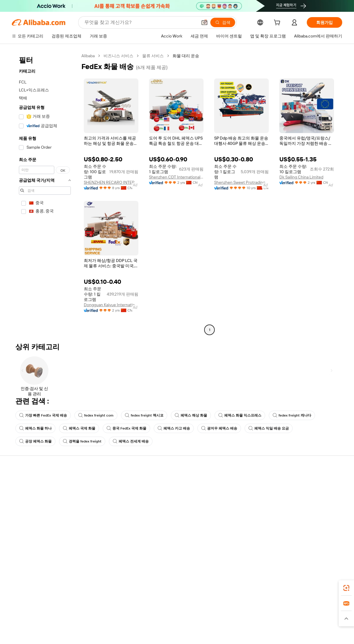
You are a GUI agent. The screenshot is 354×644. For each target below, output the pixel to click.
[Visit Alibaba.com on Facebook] (286, 540)
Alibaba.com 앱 (188, 586)
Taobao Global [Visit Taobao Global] (209, 612)
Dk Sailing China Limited (301, 177)
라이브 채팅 (23, 494)
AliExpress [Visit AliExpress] (85, 612)
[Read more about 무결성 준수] (266, 621)
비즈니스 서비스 (118, 56)
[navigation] (45, 194)
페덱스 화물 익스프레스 (240, 415)
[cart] (278, 23)
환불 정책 (88, 494)
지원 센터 (21, 483)
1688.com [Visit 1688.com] (108, 612)
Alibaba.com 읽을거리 (167, 516)
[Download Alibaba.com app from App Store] (279, 586)
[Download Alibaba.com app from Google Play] (322, 586)
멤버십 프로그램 (162, 494)
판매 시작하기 (228, 483)
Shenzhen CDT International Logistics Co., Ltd (176, 177)
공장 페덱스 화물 (35, 441)
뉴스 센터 (292, 505)
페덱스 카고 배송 (174, 428)
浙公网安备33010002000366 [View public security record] (261, 633)
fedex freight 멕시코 (144, 415)
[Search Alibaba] (140, 22)
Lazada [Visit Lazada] (185, 612)
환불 (16, 516)
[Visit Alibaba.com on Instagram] (312, 540)
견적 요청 (156, 483)
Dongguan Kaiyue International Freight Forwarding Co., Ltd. (111, 305)
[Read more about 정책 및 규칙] (88, 621)
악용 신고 (21, 527)
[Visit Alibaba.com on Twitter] (304, 540)
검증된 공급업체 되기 (235, 505)
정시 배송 (88, 505)
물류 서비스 (153, 56)
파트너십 (224, 516)
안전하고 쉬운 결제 (97, 483)
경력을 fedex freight (82, 441)
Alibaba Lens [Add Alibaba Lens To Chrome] (44, 586)
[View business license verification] (228, 633)
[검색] (223, 22)
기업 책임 (292, 494)
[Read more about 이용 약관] (242, 621)
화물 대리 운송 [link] (186, 56)
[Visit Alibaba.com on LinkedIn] (295, 540)
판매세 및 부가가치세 (167, 505)
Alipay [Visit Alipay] (168, 612)
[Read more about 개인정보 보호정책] (212, 621)
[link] (346, 588)
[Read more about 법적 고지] (112, 621)
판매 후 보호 (91, 516)
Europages (271, 612)
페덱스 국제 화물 (79, 428)
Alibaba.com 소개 (299, 483)
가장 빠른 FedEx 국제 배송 (43, 415)
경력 (287, 516)
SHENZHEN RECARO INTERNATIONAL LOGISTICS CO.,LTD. (111, 182)
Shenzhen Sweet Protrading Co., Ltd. (241, 182)
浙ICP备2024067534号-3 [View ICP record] (320, 633)
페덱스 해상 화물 (191, 415)
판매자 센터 (226, 494)
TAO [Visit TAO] (231, 612)
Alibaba (88, 56)
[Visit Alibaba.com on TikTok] (330, 540)
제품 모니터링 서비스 (99, 527)
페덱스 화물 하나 (35, 428)
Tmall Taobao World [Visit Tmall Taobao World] (140, 612)
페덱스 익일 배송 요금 (269, 428)
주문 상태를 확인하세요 (33, 505)
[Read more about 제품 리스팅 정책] (141, 621)
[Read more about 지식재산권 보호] (176, 621)
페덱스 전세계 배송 (131, 441)
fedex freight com (96, 415)
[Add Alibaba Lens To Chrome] (91, 586)
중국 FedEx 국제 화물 (126, 428)
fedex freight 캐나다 (292, 415)
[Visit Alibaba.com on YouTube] (321, 540)
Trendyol (248, 612)
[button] (204, 22)
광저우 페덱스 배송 (219, 428)
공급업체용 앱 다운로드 (237, 527)
